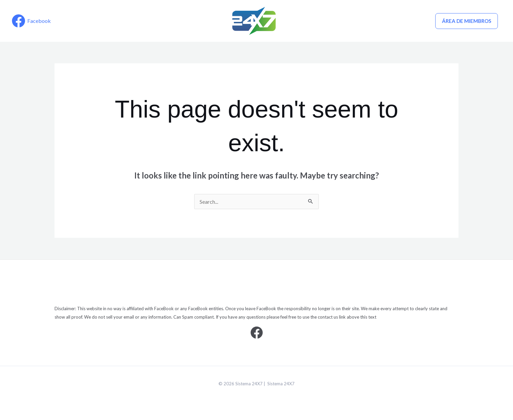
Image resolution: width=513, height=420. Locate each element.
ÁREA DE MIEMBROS (467, 21)
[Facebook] (31, 21)
